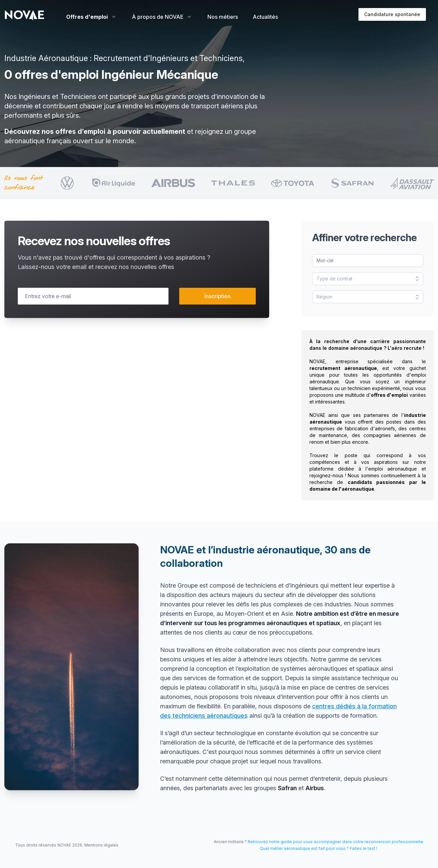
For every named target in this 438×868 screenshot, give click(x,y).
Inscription (217, 296)
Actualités (265, 17)
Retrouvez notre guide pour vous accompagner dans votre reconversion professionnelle (335, 842)
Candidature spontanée (392, 14)
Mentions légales (101, 845)
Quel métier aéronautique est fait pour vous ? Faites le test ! (319, 848)
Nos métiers (223, 17)
